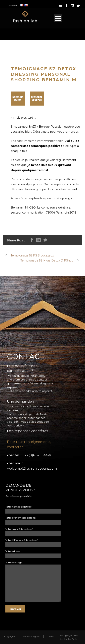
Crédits (51, 636)
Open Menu (58, 18)
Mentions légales (31, 636)
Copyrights (10, 636)
